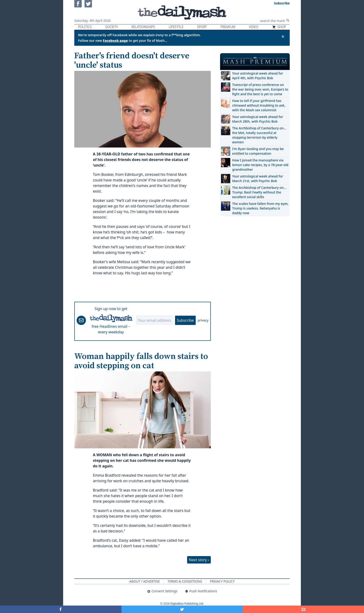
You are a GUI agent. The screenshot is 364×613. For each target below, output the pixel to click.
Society (111, 27)
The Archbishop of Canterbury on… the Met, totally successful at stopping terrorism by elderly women (259, 135)
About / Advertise (145, 581)
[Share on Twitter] (182, 609)
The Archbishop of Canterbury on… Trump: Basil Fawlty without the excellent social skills (259, 192)
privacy (203, 320)
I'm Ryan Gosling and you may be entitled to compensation (258, 151)
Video (254, 27)
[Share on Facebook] (61, 609)
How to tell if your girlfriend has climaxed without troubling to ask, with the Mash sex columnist (259, 105)
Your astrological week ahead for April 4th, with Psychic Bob (258, 76)
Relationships (143, 27)
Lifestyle (176, 27)
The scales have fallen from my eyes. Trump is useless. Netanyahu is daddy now (260, 208)
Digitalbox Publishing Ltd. (187, 604)
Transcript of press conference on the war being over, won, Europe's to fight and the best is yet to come (260, 89)
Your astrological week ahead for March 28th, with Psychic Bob (258, 119)
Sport (202, 27)
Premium (228, 27)
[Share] (303, 609)
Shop (279, 27)
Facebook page (115, 41)
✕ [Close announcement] (283, 36)
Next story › (199, 560)
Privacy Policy (222, 581)
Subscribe (185, 320)
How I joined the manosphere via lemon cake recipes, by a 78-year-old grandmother (260, 165)
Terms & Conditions (185, 581)
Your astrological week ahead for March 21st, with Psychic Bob (258, 179)
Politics (85, 27)
